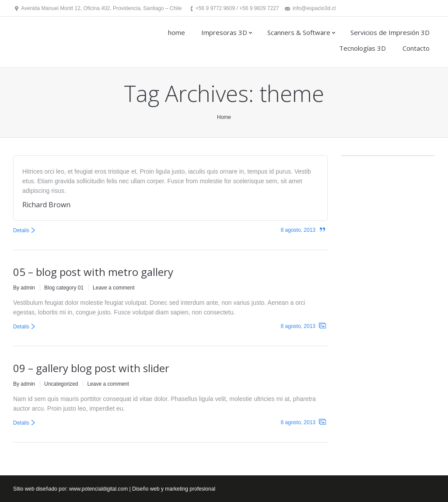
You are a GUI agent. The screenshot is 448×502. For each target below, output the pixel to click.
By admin (24, 288)
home (177, 32)
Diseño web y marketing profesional (174, 489)
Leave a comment (114, 288)
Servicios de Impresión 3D (390, 32)
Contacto (416, 48)
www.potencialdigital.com (98, 489)
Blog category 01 (64, 288)
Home (224, 117)
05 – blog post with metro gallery (93, 272)
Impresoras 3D (224, 32)
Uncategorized (61, 384)
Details (21, 230)
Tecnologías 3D (362, 48)
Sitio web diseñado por (40, 489)
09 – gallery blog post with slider (91, 368)
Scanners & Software (299, 32)
